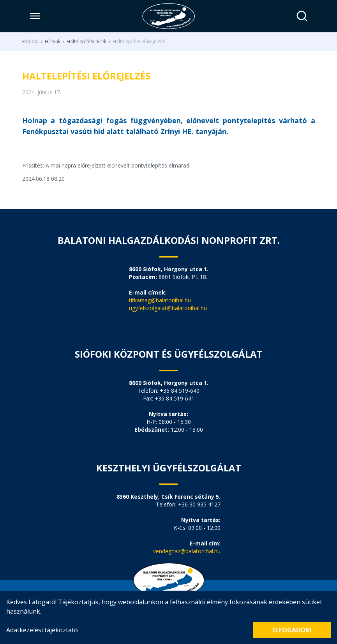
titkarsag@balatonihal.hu (160, 300)
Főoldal (30, 42)
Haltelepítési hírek (86, 42)
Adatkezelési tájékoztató (42, 630)
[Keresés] (302, 16)
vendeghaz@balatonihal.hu (187, 551)
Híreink (53, 42)
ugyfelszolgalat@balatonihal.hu (168, 308)
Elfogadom (292, 630)
